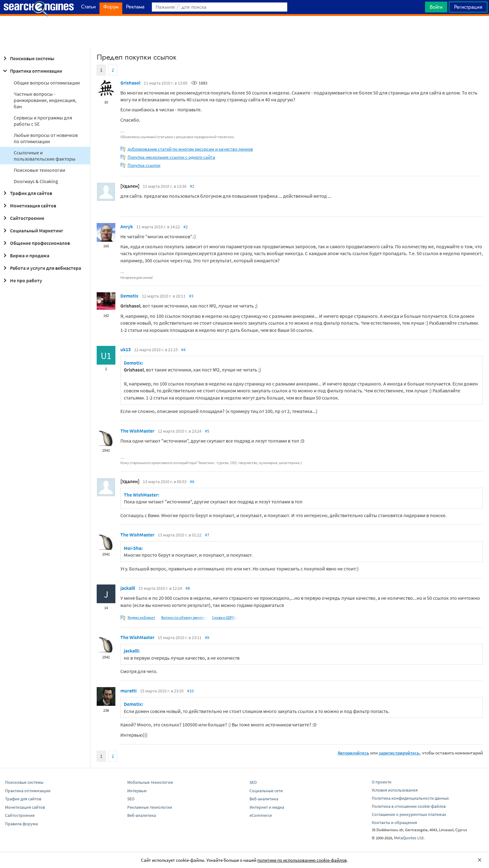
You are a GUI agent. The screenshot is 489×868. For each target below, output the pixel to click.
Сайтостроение (23, 218)
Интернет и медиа (267, 807)
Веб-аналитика (142, 815)
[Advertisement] (244, 32)
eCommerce (261, 815)
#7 (207, 535)
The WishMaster (137, 431)
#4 (183, 350)
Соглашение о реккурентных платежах (409, 814)
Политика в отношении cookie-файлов (409, 806)
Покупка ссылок (144, 165)
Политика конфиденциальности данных (410, 798)
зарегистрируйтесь (399, 753)
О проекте (382, 782)
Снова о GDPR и (225, 617)
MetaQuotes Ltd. (409, 838)
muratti (128, 691)
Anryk (127, 226)
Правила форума (21, 824)
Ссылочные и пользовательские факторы (45, 156)
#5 (207, 431)
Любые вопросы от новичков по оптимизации (46, 138)
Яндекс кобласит (141, 617)
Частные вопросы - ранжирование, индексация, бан (45, 100)
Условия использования (395, 790)
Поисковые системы (28, 58)
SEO (131, 799)
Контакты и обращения (394, 822)
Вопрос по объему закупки (184, 617)
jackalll (128, 588)
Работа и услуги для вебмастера (41, 268)
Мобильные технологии (150, 782)
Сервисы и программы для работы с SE (43, 121)
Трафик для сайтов (27, 193)
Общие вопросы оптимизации (47, 83)
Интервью (137, 791)
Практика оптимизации (32, 71)
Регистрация (468, 7)
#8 (188, 588)
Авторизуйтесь (353, 753)
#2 (186, 227)
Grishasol (130, 83)
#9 (207, 638)
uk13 (126, 349)
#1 (192, 186)
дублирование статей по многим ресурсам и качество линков (190, 149)
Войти (436, 7)
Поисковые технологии (39, 170)
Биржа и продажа (25, 255)
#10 (190, 691)
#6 (192, 482)
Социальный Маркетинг (32, 230)
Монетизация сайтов (29, 206)
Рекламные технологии (150, 807)
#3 (191, 296)
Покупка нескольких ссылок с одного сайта (171, 157)
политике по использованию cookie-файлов (302, 860)
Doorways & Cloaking (36, 181)
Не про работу (22, 280)
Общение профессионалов (36, 243)
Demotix (129, 296)
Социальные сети (266, 791)
